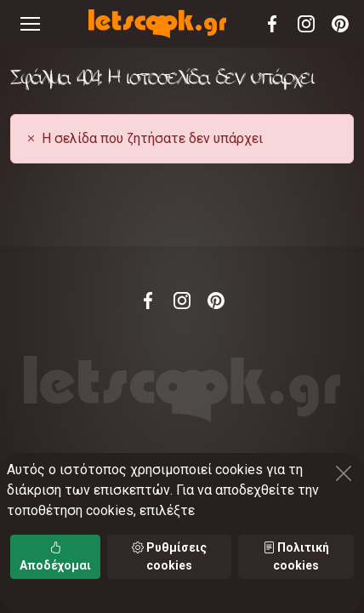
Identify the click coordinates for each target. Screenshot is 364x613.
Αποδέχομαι (55, 556)
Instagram (306, 24)
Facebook (272, 24)
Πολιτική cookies (296, 556)
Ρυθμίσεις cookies (169, 556)
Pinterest (340, 24)
